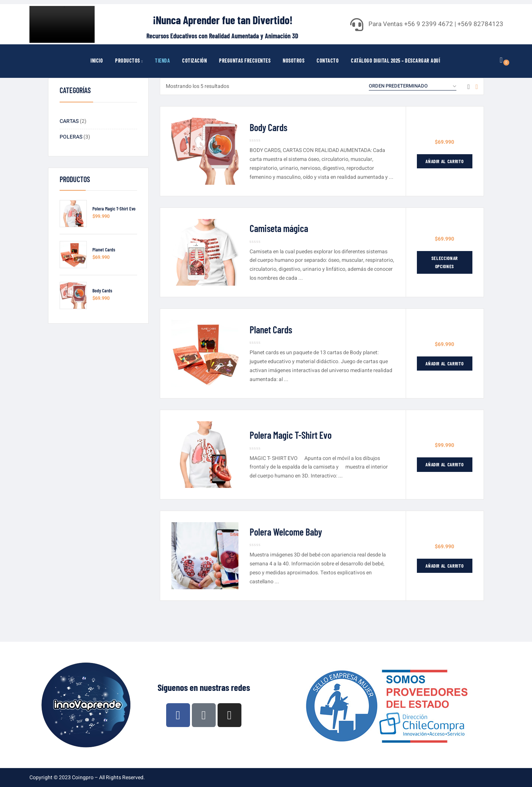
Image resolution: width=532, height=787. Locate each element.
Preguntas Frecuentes (245, 61)
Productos (129, 61)
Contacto (328, 61)
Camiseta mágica (279, 228)
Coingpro (83, 778)
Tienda (162, 61)
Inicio (97, 61)
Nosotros (294, 61)
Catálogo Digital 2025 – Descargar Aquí (395, 61)
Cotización (194, 61)
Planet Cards (104, 250)
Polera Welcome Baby (286, 532)
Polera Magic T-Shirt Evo (114, 209)
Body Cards (102, 291)
